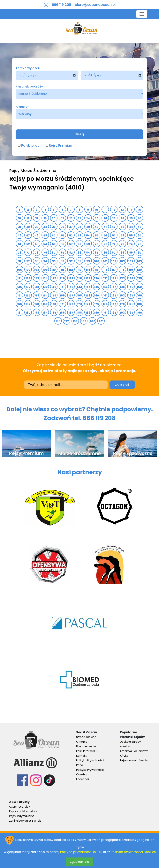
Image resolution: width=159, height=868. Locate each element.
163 (122, 296)
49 (45, 235)
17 (28, 218)
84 (88, 253)
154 (45, 296)
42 (114, 227)
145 (97, 287)
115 (97, 270)
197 (67, 321)
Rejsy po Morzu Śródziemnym (53, 179)
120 (139, 270)
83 (80, 253)
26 (105, 218)
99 (88, 261)
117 (114, 270)
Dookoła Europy (130, 742)
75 (140, 244)
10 (97, 210)
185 (54, 313)
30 (140, 218)
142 (71, 287)
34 (45, 227)
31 (20, 227)
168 (37, 304)
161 (105, 296)
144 (88, 287)
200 (92, 321)
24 (88, 218)
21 (62, 218)
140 (54, 287)
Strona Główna (86, 737)
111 (62, 270)
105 (139, 261)
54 (88, 235)
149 (131, 287)
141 (62, 287)
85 (97, 253)
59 (131, 235)
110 (54, 270)
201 (101, 321)
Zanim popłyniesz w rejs (25, 821)
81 (62, 253)
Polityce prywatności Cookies (133, 852)
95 (54, 261)
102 (114, 261)
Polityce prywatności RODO (81, 852)
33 (37, 227)
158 (79, 296)
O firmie (82, 742)
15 (140, 210)
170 (54, 304)
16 (20, 218)
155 (54, 296)
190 (97, 313)
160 (97, 296)
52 (71, 235)
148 (122, 287)
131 (105, 278)
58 (122, 235)
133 (122, 278)
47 (28, 235)
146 (105, 287)
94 (45, 261)
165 (140, 296)
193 (122, 313)
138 (37, 287)
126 (62, 278)
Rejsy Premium (61, 145)
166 (19, 304)
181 (19, 313)
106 (19, 270)
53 (80, 235)
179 (131, 304)
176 (105, 304)
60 (140, 235)
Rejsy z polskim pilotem (25, 811)
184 (45, 313)
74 (131, 244)
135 (140, 278)
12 (114, 210)
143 (79, 287)
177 (114, 304)
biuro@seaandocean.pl (95, 5)
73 (122, 244)
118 (122, 270)
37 (71, 227)
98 (80, 261)
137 (28, 287)
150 (139, 287)
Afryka (124, 756)
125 (54, 278)
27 (114, 218)
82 (71, 253)
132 (114, 278)
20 (54, 218)
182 (28, 313)
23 (80, 218)
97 (71, 261)
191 (105, 313)
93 (37, 261)
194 (131, 313)
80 (54, 253)
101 (105, 261)
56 (105, 235)
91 (20, 261)
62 (28, 244)
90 (140, 253)
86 (105, 253)
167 (28, 304)
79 (45, 253)
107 (28, 270)
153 (37, 296)
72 (114, 244)
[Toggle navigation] (142, 14)
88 (122, 253)
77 (28, 253)
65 (54, 244)
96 (62, 261)
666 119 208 (61, 5)
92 (28, 261)
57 (114, 235)
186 (62, 313)
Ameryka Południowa (134, 751)
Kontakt (81, 756)
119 (131, 270)
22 (71, 218)
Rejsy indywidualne (22, 816)
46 (19, 235)
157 (71, 296)
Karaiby (125, 746)
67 (71, 244)
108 (37, 270)
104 (131, 261)
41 (105, 227)
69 (88, 244)
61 (20, 244)
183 (37, 313)
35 (54, 227)
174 (88, 304)
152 (28, 296)
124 (45, 278)
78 (37, 253)
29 (131, 218)
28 (122, 218)
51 (62, 235)
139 (45, 287)
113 (79, 270)
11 (105, 210)
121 (19, 278)
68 (80, 244)
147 (114, 287)
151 (19, 296)
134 (131, 278)
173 (79, 304)
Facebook (83, 779)
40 (97, 227)
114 (88, 270)
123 (37, 278)
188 (79, 313)
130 (97, 278)
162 (114, 296)
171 (62, 304)
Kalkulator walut (87, 751)
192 (114, 313)
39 (88, 227)
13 (122, 210)
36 (62, 227)
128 (79, 278)
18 (37, 218)
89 (131, 253)
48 (37, 235)
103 (122, 261)
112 (71, 270)
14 (131, 210)
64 (45, 244)
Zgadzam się (79, 862)
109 (45, 270)
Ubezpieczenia (86, 746)
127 (71, 278)
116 (105, 270)
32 (28, 227)
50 (54, 235)
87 (114, 253)
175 (97, 304)
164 (131, 296)
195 (140, 313)
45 (140, 227)
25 (97, 218)
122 (28, 278)
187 (71, 313)
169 (45, 304)
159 (88, 296)
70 (97, 244)
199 (84, 321)
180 (139, 304)
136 (19, 287)
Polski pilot (30, 145)
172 (71, 304)
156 (62, 296)
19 (45, 218)
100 (97, 261)
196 (58, 321)
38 (80, 227)
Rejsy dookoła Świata (134, 760)
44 (131, 227)
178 (122, 304)
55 (97, 235)
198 (75, 321)
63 (37, 244)
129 (88, 278)
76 (20, 253)
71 (105, 244)
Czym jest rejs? (19, 807)
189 (88, 313)
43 (122, 227)
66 (62, 244)
